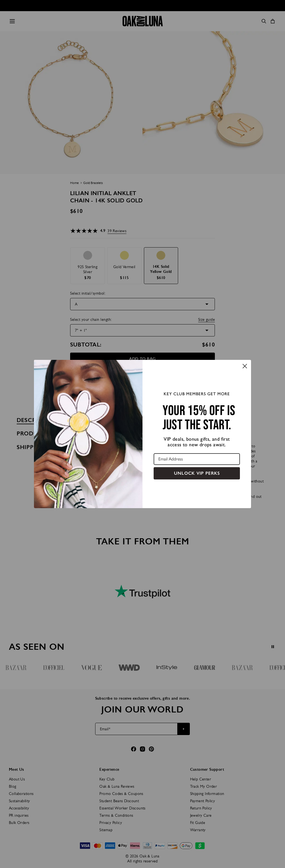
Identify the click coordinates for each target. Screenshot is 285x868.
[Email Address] (197, 459)
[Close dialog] (245, 366)
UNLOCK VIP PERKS (197, 473)
